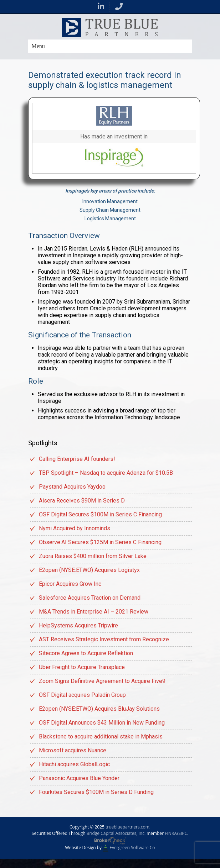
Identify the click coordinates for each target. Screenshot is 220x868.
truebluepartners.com (127, 827)
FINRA (171, 833)
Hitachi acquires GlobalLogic (74, 764)
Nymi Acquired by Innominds (75, 528)
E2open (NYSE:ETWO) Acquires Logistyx (89, 570)
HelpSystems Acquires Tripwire (78, 625)
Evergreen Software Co (132, 848)
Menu (38, 46)
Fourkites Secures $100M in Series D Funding (96, 792)
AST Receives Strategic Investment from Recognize (104, 639)
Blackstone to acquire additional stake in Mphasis (101, 737)
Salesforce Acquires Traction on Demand (90, 598)
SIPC (183, 833)
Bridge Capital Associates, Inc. (116, 833)
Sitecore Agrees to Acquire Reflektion (86, 653)
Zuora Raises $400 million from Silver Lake (93, 556)
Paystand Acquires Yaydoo (72, 487)
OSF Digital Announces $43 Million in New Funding (102, 723)
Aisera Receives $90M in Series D (82, 501)
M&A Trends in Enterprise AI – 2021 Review (94, 612)
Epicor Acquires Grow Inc (70, 584)
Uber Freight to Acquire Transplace (82, 667)
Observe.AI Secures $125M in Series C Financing (100, 542)
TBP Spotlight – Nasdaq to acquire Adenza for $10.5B (106, 473)
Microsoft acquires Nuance (73, 750)
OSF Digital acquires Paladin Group (82, 695)
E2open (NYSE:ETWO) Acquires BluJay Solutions (99, 709)
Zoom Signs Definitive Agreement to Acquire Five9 (102, 681)
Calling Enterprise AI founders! (77, 459)
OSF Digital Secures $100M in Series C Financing (100, 514)
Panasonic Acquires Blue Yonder (79, 778)
